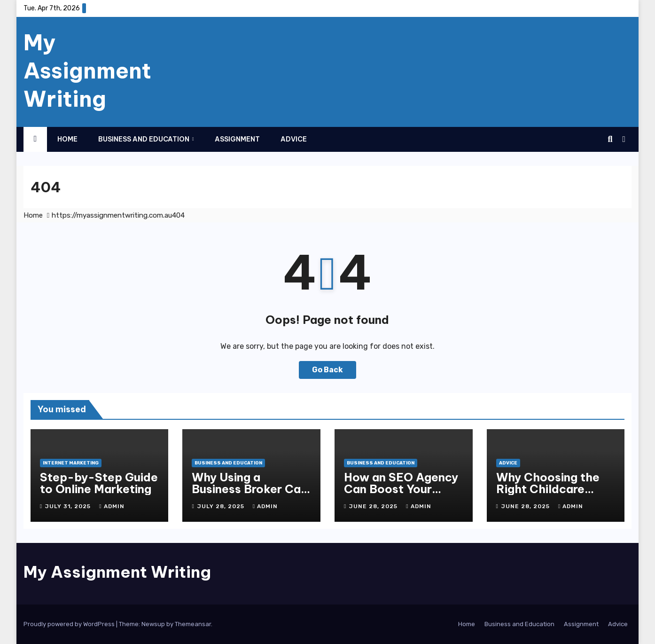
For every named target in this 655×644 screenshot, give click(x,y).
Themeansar (193, 624)
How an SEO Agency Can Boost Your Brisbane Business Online (401, 495)
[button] (610, 139)
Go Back (327, 370)
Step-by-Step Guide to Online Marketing (99, 483)
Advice (294, 139)
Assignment (237, 139)
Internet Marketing (71, 463)
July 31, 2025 (69, 506)
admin (112, 506)
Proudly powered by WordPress (70, 624)
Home (67, 139)
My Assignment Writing (87, 71)
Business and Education (144, 139)
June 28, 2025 (374, 506)
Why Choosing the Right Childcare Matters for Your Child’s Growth (548, 495)
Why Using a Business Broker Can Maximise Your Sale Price (250, 495)
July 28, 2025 (222, 506)
